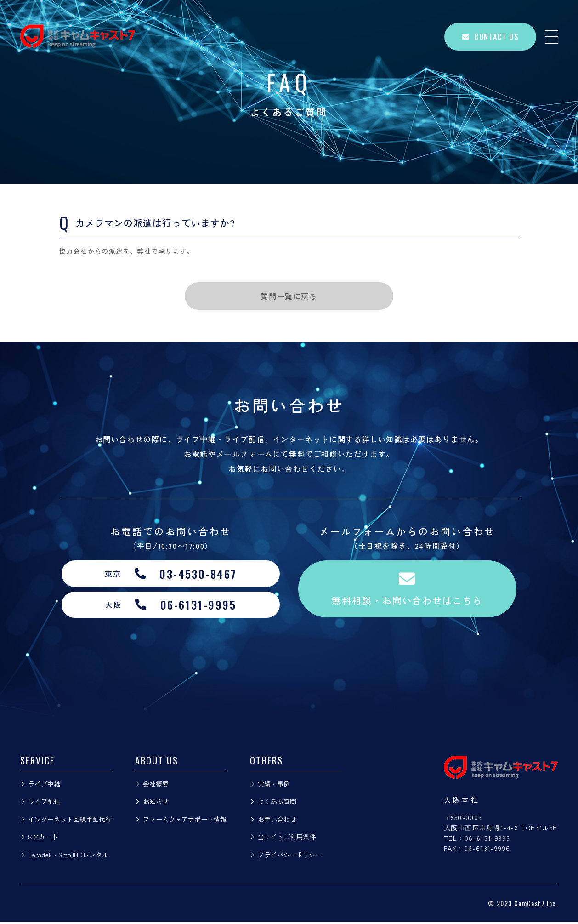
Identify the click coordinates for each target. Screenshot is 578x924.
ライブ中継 (44, 786)
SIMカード (43, 839)
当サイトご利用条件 (287, 839)
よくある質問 (277, 804)
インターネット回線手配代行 (70, 821)
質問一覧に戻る (289, 296)
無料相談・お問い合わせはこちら (408, 590)
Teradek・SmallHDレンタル (68, 857)
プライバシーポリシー (290, 857)
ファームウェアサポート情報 (185, 821)
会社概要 (156, 786)
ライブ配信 (44, 804)
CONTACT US (490, 37)
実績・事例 (274, 786)
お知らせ (156, 804)
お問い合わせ (277, 821)
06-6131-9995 (487, 840)
